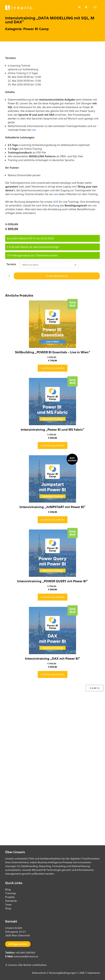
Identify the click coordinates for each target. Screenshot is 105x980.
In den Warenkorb (57, 276)
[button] (79, 7)
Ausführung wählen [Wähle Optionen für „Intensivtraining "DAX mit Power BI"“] (53, 674)
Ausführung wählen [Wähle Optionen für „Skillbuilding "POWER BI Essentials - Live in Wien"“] (53, 368)
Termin (11, 264)
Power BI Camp (36, 29)
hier (34, 130)
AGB (55, 202)
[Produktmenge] (9, 276)
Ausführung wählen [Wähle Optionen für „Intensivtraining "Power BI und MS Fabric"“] (53, 445)
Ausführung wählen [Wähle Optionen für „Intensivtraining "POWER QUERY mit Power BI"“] (53, 597)
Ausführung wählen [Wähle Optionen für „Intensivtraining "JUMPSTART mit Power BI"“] (53, 520)
